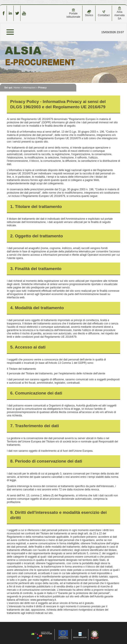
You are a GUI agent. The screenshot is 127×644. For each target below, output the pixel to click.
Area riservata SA (120, 13)
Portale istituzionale (73, 13)
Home (17, 88)
